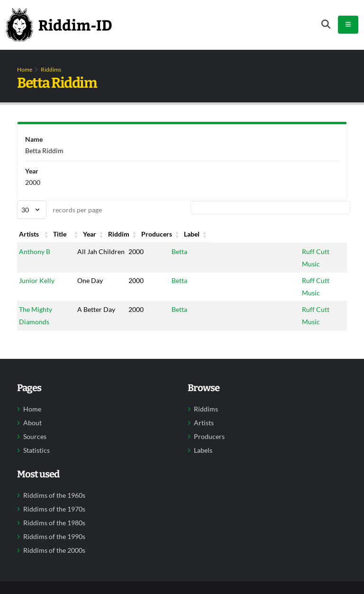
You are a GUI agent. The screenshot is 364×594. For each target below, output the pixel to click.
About (32, 423)
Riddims (51, 69)
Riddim (176, 234)
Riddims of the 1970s (54, 509)
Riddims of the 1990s (54, 537)
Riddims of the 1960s (54, 495)
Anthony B (35, 251)
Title (82, 234)
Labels (203, 450)
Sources (35, 437)
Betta (173, 251)
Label (308, 234)
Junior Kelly (37, 280)
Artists (29, 234)
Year (127, 234)
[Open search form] (326, 24)
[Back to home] (59, 25)
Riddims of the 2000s (54, 550)
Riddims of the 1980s (54, 523)
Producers (240, 234)
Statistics (36, 450)
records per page (59, 210)
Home (25, 69)
